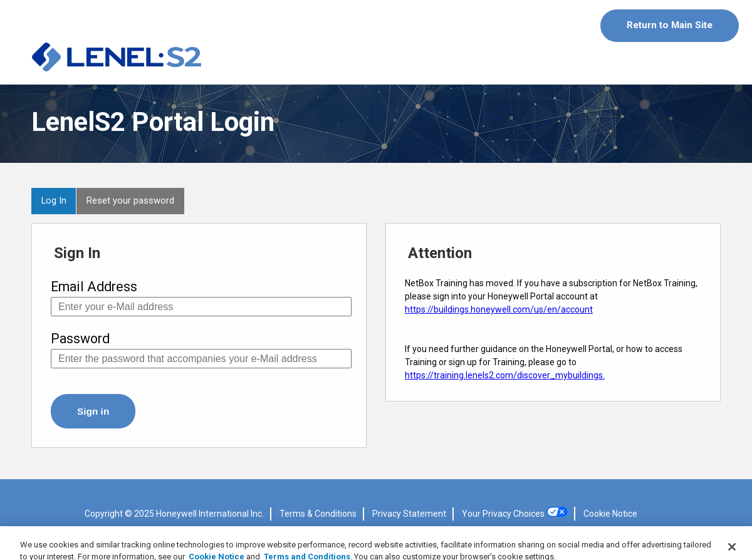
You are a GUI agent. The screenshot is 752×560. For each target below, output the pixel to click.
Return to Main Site (670, 25)
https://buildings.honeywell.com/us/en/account (499, 309)
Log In (54, 200)
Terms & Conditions (318, 514)
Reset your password (130, 200)
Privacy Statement (409, 514)
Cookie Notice (610, 514)
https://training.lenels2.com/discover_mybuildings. (505, 375)
